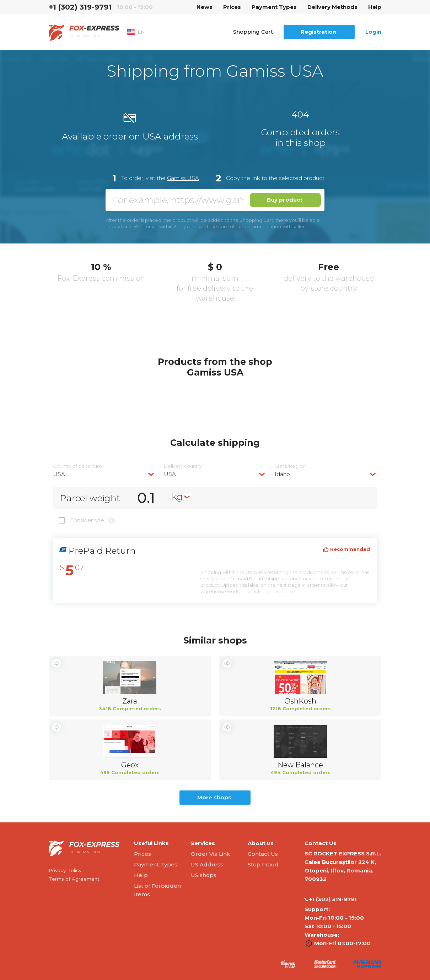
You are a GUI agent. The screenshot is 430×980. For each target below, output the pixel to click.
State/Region (290, 466)
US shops (204, 875)
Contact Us (263, 854)
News (205, 7)
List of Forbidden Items (157, 890)
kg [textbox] (177, 497)
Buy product (285, 200)
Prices (232, 7)
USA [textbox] (59, 474)
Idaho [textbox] (282, 474)
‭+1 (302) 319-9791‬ (80, 7)
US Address (207, 864)
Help (375, 7)
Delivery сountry (183, 466)
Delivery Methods (332, 7)
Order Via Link (211, 854)
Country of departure (77, 466)
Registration (318, 32)
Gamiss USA (183, 178)
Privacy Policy (65, 870)
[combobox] (104, 474)
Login (373, 32)
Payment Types (274, 7)
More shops (214, 797)
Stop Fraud (263, 864)
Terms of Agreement (74, 879)
